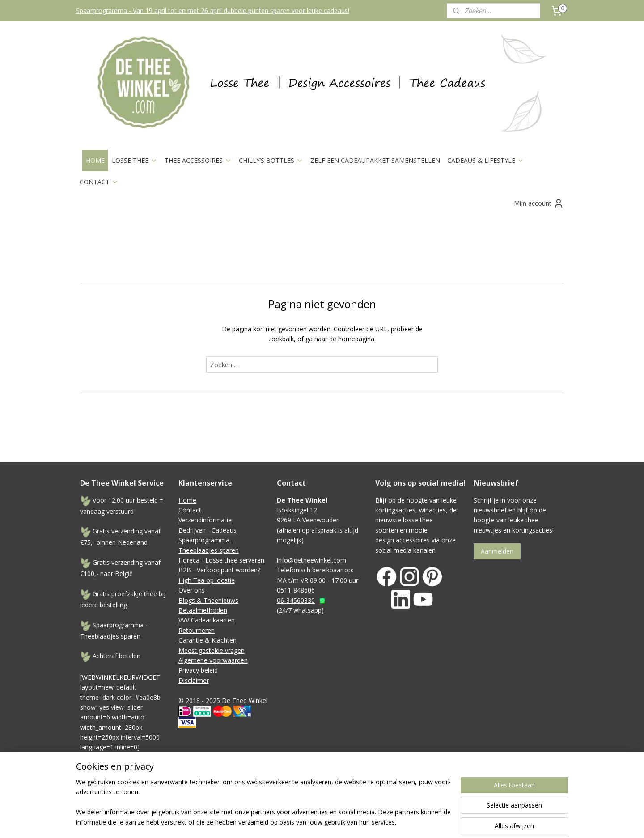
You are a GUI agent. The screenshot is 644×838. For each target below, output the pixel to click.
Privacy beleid (198, 670)
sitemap (349, 794)
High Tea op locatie (207, 580)
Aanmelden (497, 551)
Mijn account (539, 203)
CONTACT (99, 182)
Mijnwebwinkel (480, 794)
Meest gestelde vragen (212, 650)
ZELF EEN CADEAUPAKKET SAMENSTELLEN (375, 160)
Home (187, 500)
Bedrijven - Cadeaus (208, 530)
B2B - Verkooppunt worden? (219, 570)
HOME (95, 160)
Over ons (192, 590)
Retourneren (197, 630)
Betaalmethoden (203, 610)
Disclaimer (194, 680)
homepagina (356, 339)
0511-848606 (296, 590)
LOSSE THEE (135, 160)
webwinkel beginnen (402, 794)
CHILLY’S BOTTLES (271, 160)
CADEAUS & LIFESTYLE (486, 160)
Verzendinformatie (205, 520)
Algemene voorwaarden (213, 660)
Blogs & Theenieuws (208, 600)
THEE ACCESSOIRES (198, 160)
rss (368, 794)
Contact (190, 510)
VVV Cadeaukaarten (207, 620)
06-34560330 (296, 600)
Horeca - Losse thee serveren (221, 560)
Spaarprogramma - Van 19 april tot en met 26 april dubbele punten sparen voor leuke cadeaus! (213, 11)
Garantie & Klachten (208, 640)
